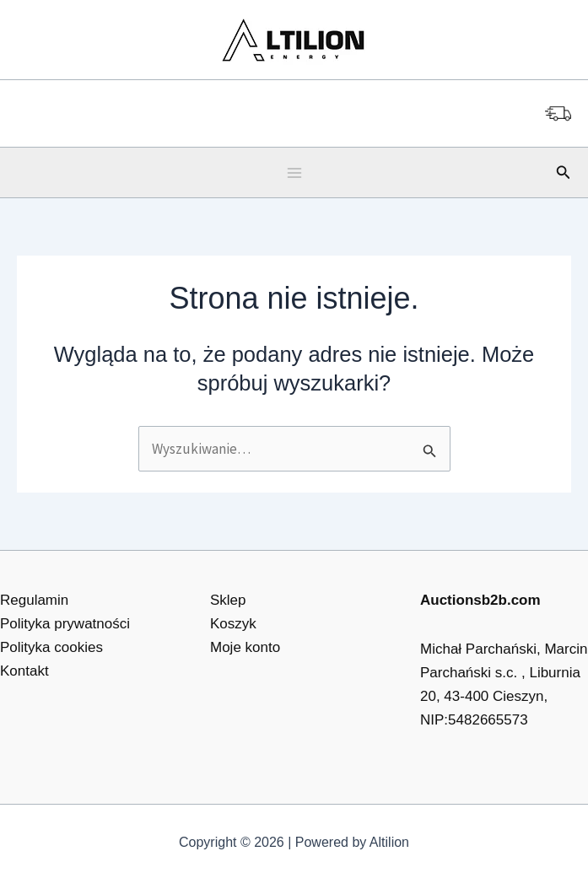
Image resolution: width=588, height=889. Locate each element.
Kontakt (24, 671)
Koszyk (233, 624)
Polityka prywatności (65, 624)
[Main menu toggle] (294, 173)
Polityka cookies (51, 647)
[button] (564, 173)
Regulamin (34, 600)
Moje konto (245, 647)
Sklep (228, 600)
